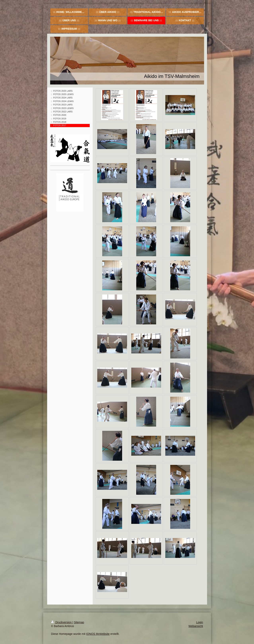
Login (200, 622)
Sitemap (79, 622)
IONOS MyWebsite (98, 634)
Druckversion (62, 622)
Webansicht (196, 626)
